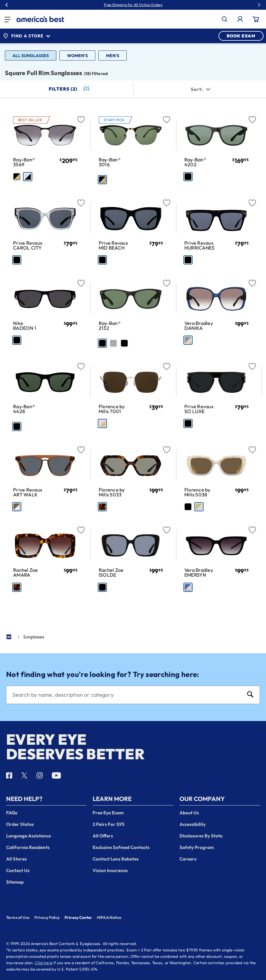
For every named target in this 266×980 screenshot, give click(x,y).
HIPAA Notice (109, 917)
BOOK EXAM (241, 36)
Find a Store (27, 36)
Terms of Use (18, 917)
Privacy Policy (47, 917)
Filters (69, 89)
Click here (44, 963)
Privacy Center (78, 918)
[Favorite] (81, 116)
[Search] (127, 695)
